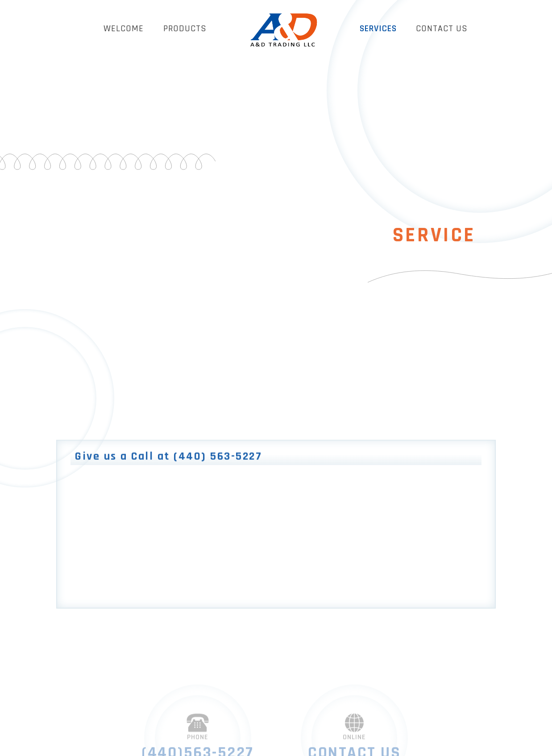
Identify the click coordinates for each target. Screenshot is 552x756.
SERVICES (378, 29)
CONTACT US (442, 29)
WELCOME (124, 29)
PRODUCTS (185, 29)
